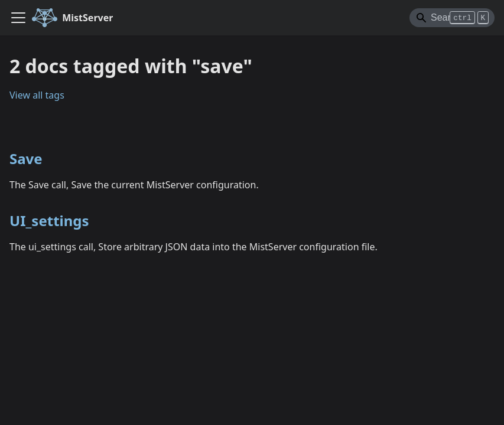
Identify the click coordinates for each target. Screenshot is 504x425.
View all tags (37, 95)
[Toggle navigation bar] (18, 18)
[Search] (452, 18)
